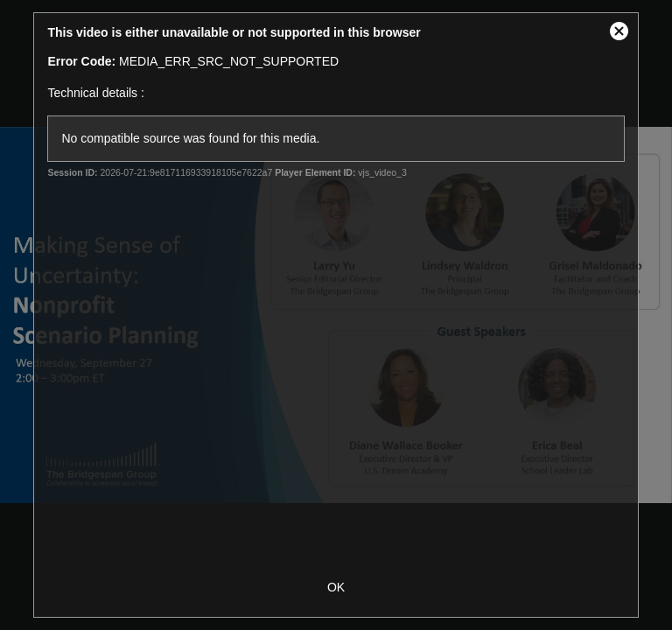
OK (336, 587)
